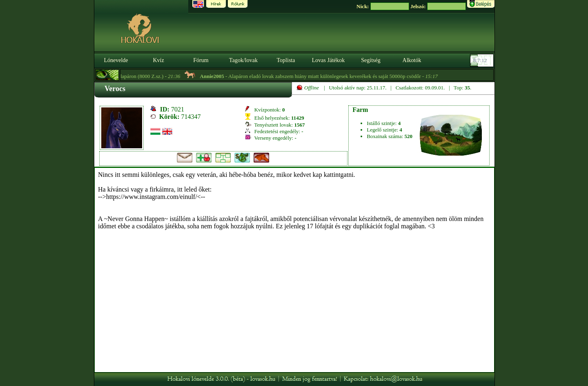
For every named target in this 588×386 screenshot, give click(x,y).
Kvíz (158, 60)
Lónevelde (116, 60)
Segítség (371, 60)
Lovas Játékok (328, 60)
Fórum (201, 60)
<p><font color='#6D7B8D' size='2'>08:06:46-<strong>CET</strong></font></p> (483, 60)
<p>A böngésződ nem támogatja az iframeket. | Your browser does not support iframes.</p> (294, 270)
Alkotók (412, 60)
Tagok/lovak (243, 60)
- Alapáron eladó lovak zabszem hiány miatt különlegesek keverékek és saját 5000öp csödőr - (323, 76)
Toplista (286, 60)
